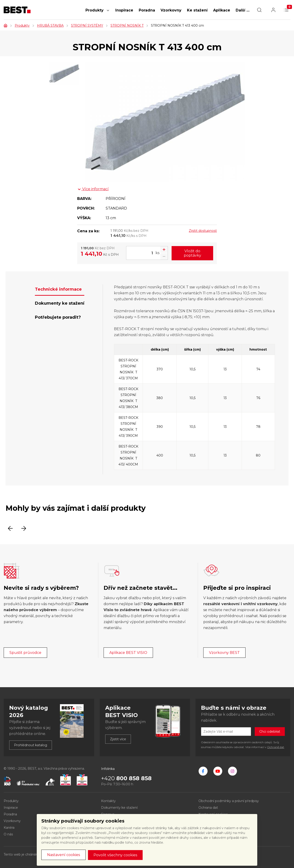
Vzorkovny (171, 10)
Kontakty (108, 801)
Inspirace (124, 10)
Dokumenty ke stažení (119, 808)
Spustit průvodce (25, 653)
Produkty (95, 10)
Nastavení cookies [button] (64, 855)
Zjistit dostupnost (203, 231)
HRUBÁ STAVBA (50, 26)
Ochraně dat (276, 747)
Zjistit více (118, 739)
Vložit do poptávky (192, 253)
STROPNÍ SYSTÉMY (87, 26)
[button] (108, 13)
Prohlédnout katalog (31, 745)
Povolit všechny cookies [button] (115, 855)
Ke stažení (197, 10)
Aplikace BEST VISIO (128, 653)
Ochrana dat (208, 808)
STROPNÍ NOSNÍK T (127, 26)
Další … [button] (243, 10)
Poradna (147, 10)
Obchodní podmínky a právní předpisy (229, 801)
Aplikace (222, 10)
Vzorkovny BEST (224, 653)
